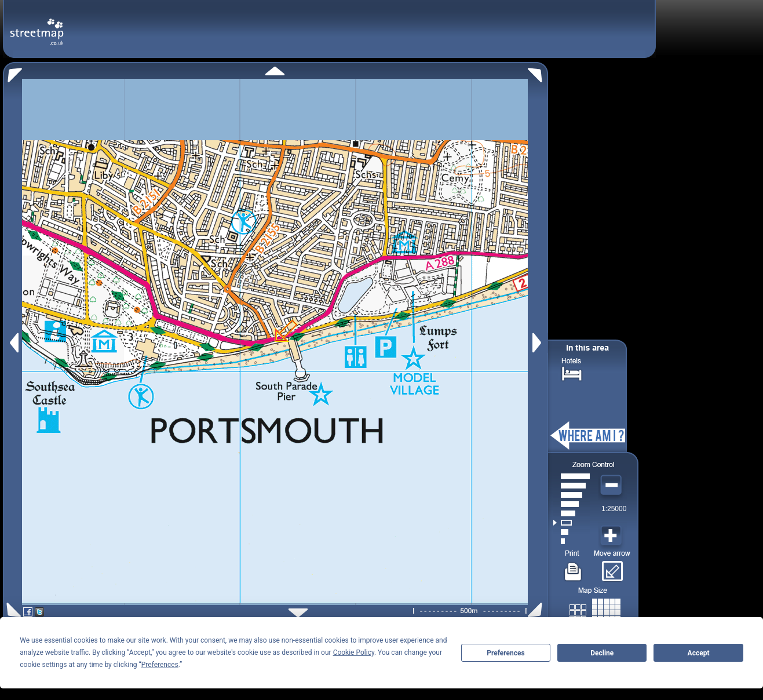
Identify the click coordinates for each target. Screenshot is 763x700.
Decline (602, 653)
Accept (699, 653)
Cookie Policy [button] (354, 652)
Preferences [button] (160, 665)
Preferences (506, 653)
